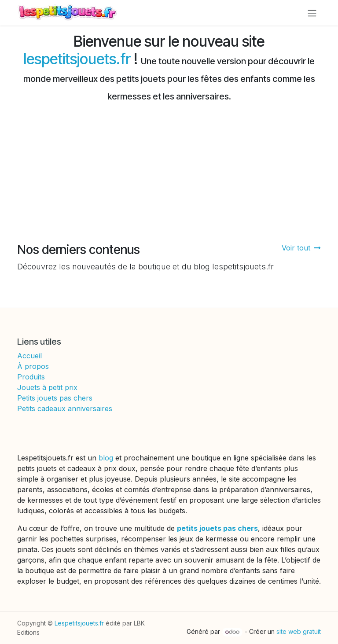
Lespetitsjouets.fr (79, 623)
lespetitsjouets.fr (77, 59)
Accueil (29, 356)
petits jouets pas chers (217, 528)
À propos (33, 366)
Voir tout (301, 248)
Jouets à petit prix (47, 387)
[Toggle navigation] (312, 13)
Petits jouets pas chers (55, 398)
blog (107, 458)
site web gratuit (299, 631)
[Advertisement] (169, 177)
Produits (31, 377)
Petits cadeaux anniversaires (65, 408)
